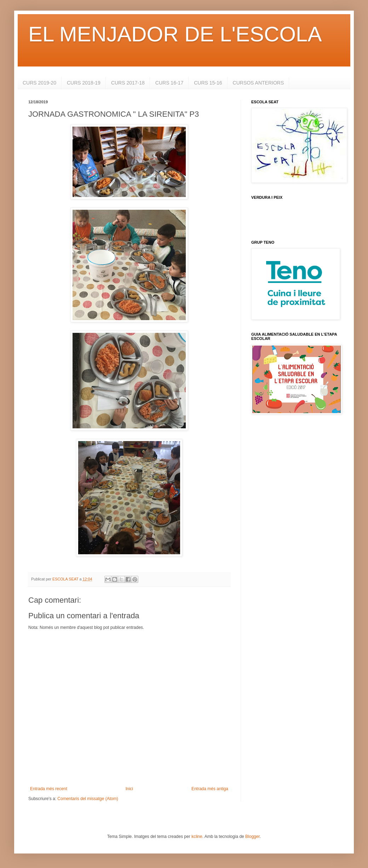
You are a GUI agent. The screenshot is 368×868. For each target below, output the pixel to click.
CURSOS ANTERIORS (258, 83)
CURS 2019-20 (39, 83)
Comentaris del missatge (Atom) (88, 799)
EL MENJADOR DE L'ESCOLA (175, 34)
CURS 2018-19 (84, 83)
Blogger (252, 837)
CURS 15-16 (208, 83)
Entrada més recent (49, 789)
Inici (129, 789)
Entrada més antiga (210, 789)
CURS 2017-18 (128, 83)
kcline (197, 837)
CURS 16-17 (169, 83)
